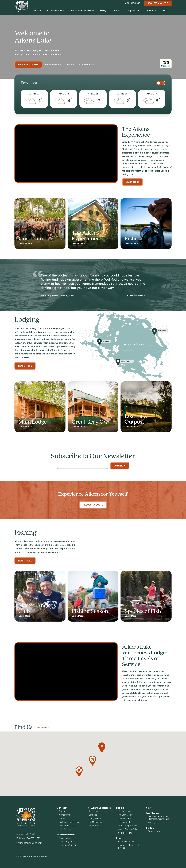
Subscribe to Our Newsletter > (80, 65)
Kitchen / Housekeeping (70, 822)
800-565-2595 (133, 3)
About (37, 11)
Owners (62, 811)
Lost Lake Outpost (67, 845)
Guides (62, 818)
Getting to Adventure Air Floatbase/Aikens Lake (159, 818)
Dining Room (95, 818)
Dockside (93, 815)
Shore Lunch (94, 811)
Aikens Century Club (127, 829)
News (167, 11)
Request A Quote (93, 505)
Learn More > (42, 728)
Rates (118, 11)
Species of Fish (125, 818)
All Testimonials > (136, 295)
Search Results (125, 833)
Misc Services (65, 829)
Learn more (25, 366)
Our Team (62, 808)
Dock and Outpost (67, 826)
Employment (154, 831)
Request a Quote (158, 3)
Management (65, 815)
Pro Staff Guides (126, 815)
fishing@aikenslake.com (29, 843)
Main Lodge (64, 838)
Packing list (153, 822)
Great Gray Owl (66, 842)
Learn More (132, 182)
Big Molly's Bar (95, 822)
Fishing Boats (125, 822)
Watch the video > (53, 65)
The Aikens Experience (82, 11)
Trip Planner (135, 11)
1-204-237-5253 (27, 834)
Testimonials (94, 826)
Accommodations (56, 11)
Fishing (104, 11)
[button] (102, 747)
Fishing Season (125, 811)
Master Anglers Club (127, 826)
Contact (152, 11)
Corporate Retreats (127, 842)
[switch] (161, 83)
